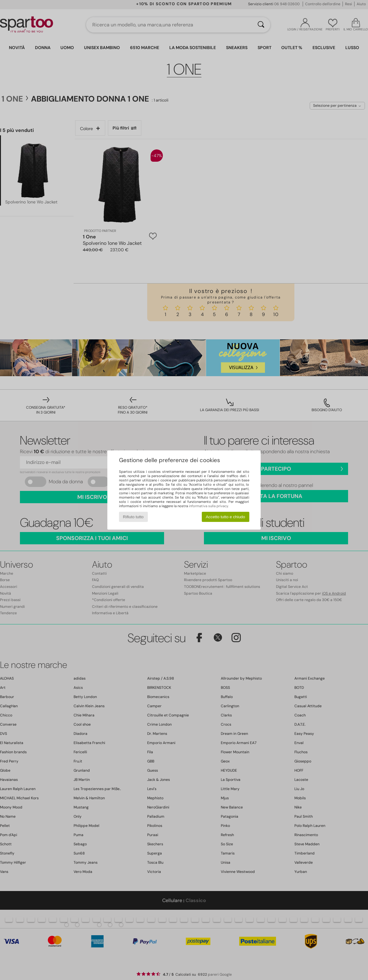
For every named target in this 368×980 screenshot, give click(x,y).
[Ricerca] (261, 25)
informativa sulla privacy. (209, 506)
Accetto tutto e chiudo (225, 517)
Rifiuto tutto (133, 517)
